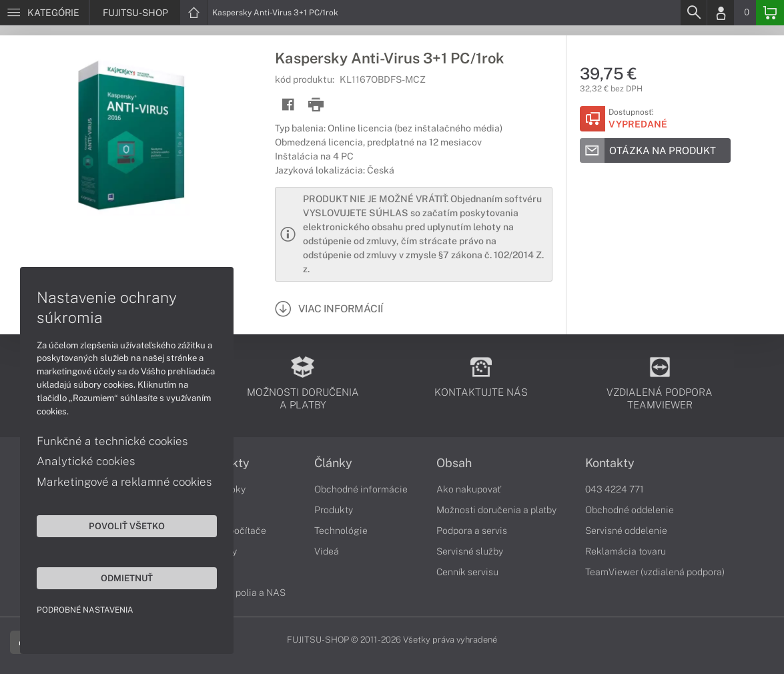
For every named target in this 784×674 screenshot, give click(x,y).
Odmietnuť (127, 578)
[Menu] (44, 13)
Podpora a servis (472, 531)
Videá (327, 551)
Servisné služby (470, 551)
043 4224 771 (615, 489)
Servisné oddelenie (626, 531)
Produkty (334, 510)
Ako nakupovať (469, 489)
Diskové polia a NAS (242, 593)
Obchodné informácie (361, 489)
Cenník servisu (467, 572)
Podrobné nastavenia (85, 610)
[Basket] (770, 13)
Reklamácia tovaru (626, 551)
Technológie (341, 531)
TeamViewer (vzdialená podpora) (655, 572)
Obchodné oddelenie (630, 510)
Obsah (454, 463)
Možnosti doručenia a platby (496, 510)
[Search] (693, 13)
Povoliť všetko (127, 526)
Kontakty (610, 463)
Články (333, 463)
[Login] (721, 13)
